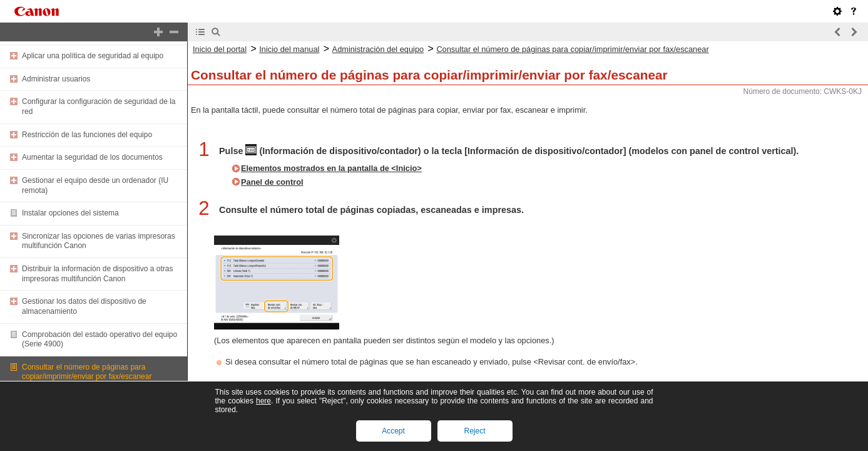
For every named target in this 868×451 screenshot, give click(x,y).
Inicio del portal (220, 49)
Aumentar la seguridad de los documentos (92, 157)
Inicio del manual (289, 49)
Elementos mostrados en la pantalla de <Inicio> (331, 168)
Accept (393, 431)
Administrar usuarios (56, 79)
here (263, 401)
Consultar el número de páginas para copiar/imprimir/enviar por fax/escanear (87, 372)
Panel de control (272, 182)
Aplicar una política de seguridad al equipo (93, 56)
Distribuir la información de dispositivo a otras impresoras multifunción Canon (97, 274)
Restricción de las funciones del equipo (87, 135)
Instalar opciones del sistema (70, 213)
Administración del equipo (378, 49)
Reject (474, 431)
